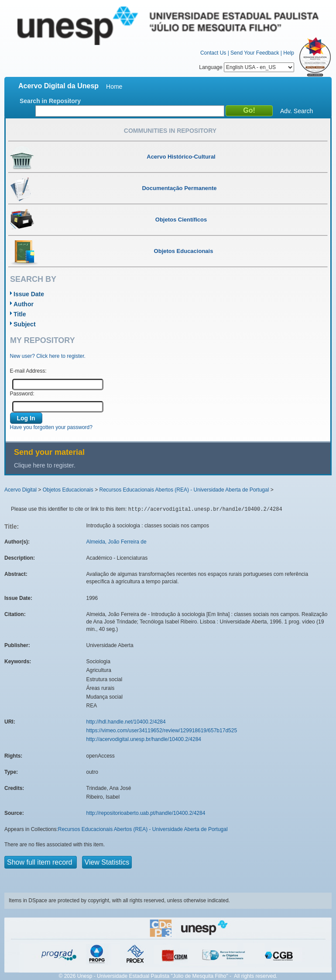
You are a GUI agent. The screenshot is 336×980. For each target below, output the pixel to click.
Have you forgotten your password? (51, 427)
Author (24, 304)
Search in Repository (50, 101)
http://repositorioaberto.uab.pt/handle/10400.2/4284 (146, 813)
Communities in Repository (170, 131)
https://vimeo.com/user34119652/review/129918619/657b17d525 (162, 731)
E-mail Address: (28, 371)
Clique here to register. (45, 465)
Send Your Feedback (255, 53)
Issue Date (29, 294)
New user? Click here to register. (48, 356)
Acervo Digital (21, 490)
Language (247, 67)
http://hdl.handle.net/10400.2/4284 (126, 722)
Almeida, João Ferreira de (117, 542)
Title (20, 314)
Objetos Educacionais (68, 490)
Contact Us (213, 53)
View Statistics (107, 862)
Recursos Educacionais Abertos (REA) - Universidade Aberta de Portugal (184, 490)
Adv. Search (297, 111)
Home (114, 87)
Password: (22, 394)
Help (289, 53)
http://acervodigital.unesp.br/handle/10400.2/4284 (144, 739)
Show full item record (41, 862)
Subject (25, 324)
